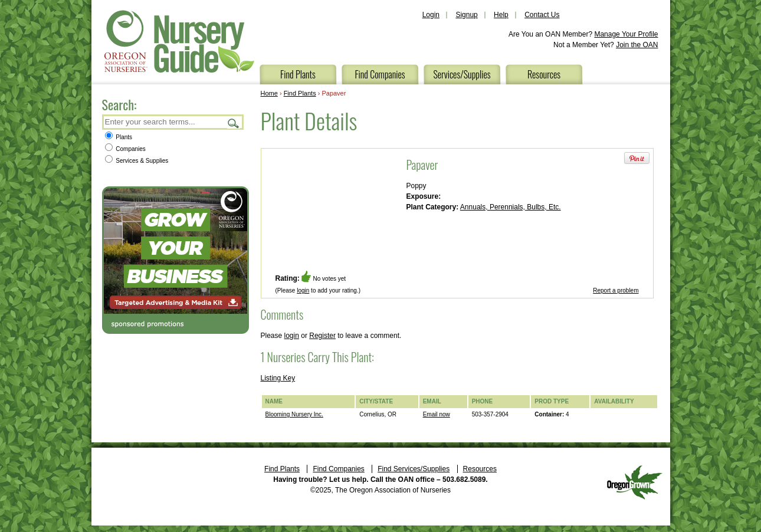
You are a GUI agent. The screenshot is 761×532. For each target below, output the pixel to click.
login (303, 290)
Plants (119, 137)
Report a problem (616, 290)
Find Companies (380, 74)
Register (322, 336)
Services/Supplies (462, 74)
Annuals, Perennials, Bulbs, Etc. (511, 207)
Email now (437, 414)
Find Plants (298, 74)
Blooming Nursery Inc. (294, 414)
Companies (125, 149)
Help (501, 15)
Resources (544, 74)
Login (431, 15)
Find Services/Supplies (414, 469)
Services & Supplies (137, 161)
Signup (466, 15)
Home (269, 93)
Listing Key (278, 378)
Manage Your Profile (626, 34)
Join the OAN (637, 45)
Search (234, 123)
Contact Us (542, 15)
